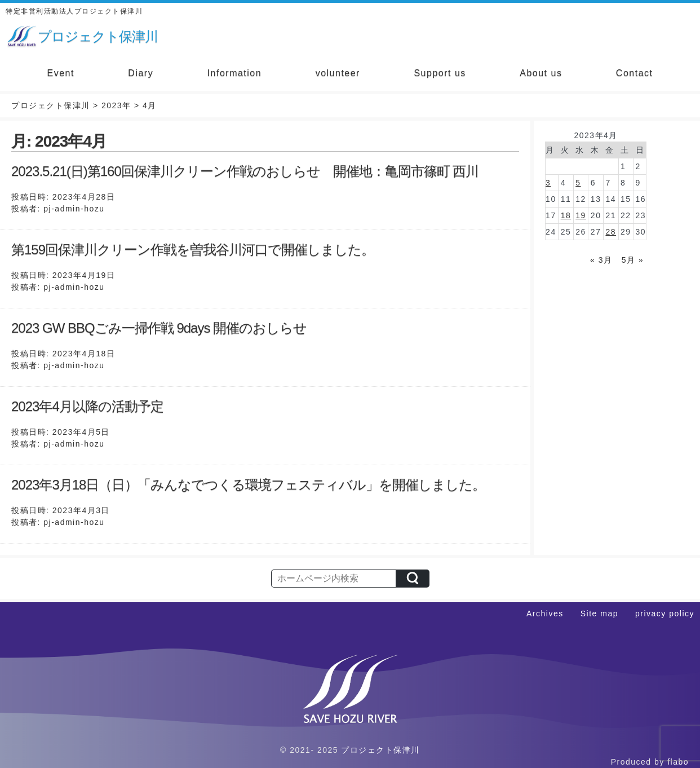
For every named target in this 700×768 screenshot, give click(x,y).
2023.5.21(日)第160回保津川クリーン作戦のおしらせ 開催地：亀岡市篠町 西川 (245, 171)
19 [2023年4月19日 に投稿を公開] (581, 215)
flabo (678, 762)
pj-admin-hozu (74, 209)
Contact (635, 73)
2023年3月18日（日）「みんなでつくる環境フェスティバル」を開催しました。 (248, 485)
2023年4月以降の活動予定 (87, 406)
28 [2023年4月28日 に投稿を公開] (611, 232)
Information (235, 73)
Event (60, 73)
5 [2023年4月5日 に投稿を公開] (578, 183)
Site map (599, 613)
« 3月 (601, 260)
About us (541, 73)
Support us (440, 73)
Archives (545, 613)
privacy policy (665, 613)
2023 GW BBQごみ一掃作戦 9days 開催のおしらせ (159, 328)
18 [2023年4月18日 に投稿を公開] (566, 215)
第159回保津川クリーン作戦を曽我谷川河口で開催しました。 (193, 250)
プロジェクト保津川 (380, 750)
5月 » (633, 260)
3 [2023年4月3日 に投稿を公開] (548, 183)
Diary (141, 73)
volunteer (338, 73)
